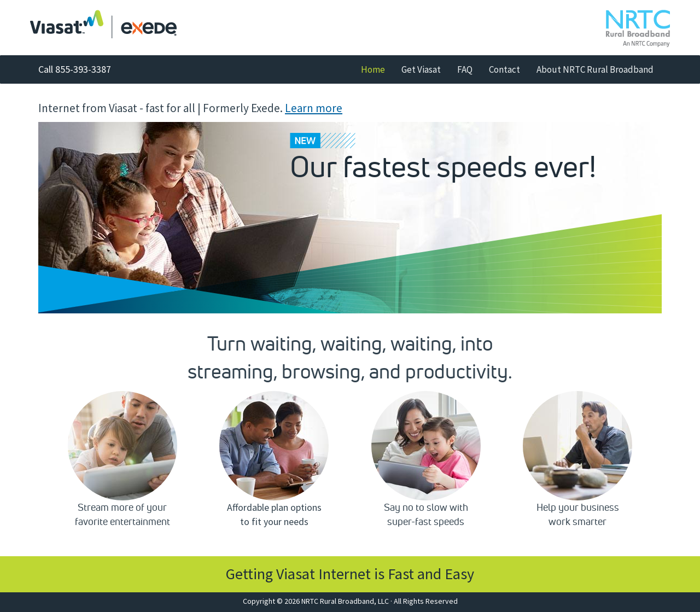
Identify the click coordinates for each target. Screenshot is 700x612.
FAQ (465, 69)
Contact (504, 69)
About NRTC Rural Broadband (595, 69)
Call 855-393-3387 (75, 69)
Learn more (314, 108)
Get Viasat (421, 69)
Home (377, 69)
